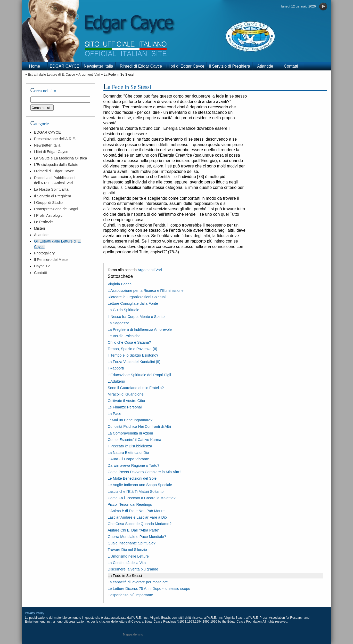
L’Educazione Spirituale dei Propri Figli (139, 375)
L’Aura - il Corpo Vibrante (129, 459)
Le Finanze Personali (125, 407)
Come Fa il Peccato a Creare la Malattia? (142, 498)
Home (35, 66)
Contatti (291, 66)
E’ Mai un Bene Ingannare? (130, 420)
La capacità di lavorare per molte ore (138, 582)
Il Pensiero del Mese (51, 260)
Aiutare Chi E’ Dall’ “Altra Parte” (134, 530)
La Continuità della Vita (127, 563)
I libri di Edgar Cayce (185, 66)
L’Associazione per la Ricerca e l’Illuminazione (146, 291)
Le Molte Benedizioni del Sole (132, 478)
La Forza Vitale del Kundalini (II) (134, 362)
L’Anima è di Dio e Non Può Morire (136, 511)
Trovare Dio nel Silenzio (127, 550)
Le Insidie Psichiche (124, 336)
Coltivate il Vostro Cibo (126, 401)
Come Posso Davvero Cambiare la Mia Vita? (145, 472)
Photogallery (44, 253)
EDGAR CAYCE (65, 66)
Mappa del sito (133, 634)
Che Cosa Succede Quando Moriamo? (140, 524)
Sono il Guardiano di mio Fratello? (136, 388)
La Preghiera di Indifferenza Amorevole (140, 329)
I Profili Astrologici (49, 215)
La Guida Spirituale (124, 310)
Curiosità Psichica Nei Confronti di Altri (139, 426)
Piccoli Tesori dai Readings (130, 504)
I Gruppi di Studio (48, 203)
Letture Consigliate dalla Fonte (133, 303)
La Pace (115, 414)
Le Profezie (43, 222)
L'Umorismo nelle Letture (128, 556)
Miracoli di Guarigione (126, 394)
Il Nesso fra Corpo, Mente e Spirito (136, 317)
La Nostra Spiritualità (51, 189)
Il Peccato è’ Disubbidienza (130, 446)
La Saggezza (119, 323)
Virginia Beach (120, 284)
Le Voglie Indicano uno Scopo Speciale (140, 485)
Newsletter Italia (98, 66)
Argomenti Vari (89, 74)
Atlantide (265, 66)
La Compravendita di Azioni (130, 433)
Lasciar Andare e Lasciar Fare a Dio (137, 517)
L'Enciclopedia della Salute (56, 165)
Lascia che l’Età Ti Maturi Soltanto (136, 492)
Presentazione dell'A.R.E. (55, 139)
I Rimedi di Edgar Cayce (140, 66)
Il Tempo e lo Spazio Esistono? (133, 355)
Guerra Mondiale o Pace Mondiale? (137, 537)
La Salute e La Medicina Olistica (61, 158)
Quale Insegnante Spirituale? (132, 543)
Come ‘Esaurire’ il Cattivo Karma (134, 440)
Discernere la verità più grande (133, 569)
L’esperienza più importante (130, 595)
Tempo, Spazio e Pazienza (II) (133, 349)
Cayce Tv (42, 266)
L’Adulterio (116, 381)
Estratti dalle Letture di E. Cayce (51, 74)
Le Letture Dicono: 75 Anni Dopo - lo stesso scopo (149, 589)
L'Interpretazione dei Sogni (56, 209)
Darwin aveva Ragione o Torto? (134, 465)
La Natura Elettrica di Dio (128, 453)
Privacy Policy (35, 613)
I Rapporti (116, 368)
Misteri (39, 228)
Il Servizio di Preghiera (229, 66)
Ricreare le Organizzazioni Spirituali (137, 297)
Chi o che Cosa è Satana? (129, 342)
